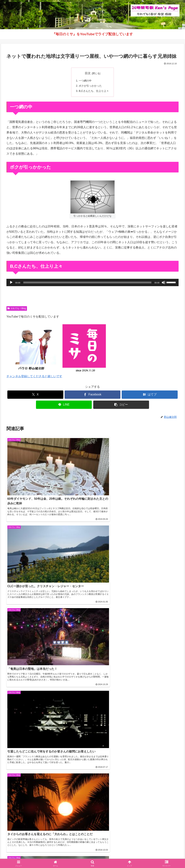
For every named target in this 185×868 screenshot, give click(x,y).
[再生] (11, 283)
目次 (88, 73)
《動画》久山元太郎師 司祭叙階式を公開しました (36, 693)
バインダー (131, 857)
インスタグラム (95, 857)
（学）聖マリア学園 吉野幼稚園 (24, 833)
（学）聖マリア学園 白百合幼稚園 (25, 839)
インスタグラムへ (92, 807)
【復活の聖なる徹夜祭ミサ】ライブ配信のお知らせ (37, 711)
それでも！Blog (17, 309)
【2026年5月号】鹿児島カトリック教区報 (31, 684)
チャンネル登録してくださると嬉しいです (34, 377)
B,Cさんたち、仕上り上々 (94, 91)
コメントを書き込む (93, 623)
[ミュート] (164, 283)
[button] (121, 405)
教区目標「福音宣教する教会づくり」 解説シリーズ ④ (40, 675)
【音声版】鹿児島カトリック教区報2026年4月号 (36, 702)
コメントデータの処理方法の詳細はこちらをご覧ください (130, 634)
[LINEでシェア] (64, 405)
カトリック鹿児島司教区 (26, 668)
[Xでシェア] (35, 395)
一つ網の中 (85, 81)
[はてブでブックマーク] (150, 395)
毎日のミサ (115, 857)
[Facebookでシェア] (93, 395)
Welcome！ (54, 857)
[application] (92, 283)
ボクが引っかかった (90, 86)
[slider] (87, 283)
